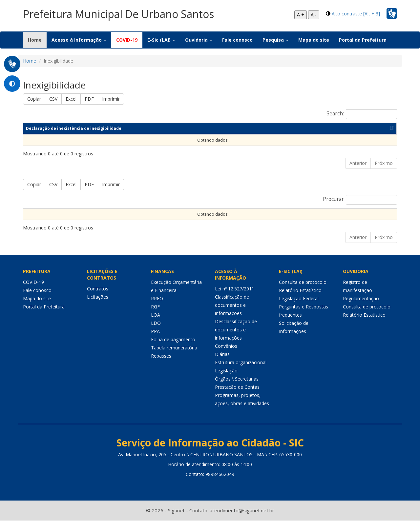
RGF (155, 318)
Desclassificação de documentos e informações (236, 341)
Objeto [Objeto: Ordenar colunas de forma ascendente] (236, 214)
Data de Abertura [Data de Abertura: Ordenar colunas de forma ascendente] (293, 214)
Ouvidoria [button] (199, 40)
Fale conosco (237, 40)
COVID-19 (127, 40)
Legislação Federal (299, 310)
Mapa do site (314, 40)
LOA (156, 326)
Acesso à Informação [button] (79, 40)
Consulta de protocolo (303, 294)
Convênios (226, 357)
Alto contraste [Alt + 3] (356, 14)
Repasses (161, 367)
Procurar (360, 200)
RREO (157, 310)
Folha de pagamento (173, 351)
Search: (362, 114)
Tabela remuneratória (174, 359)
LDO (156, 335)
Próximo (384, 163)
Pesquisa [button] (275, 40)
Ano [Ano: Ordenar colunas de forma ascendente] (251, 128)
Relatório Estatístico (300, 302)
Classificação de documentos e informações (232, 316)
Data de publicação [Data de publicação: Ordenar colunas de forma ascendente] (310, 128)
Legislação (226, 382)
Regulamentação (361, 310)
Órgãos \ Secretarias (237, 390)
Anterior (358, 163)
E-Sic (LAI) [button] (161, 40)
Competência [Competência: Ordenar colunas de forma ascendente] (203, 128)
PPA (155, 343)
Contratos (98, 300)
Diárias (222, 366)
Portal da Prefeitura (363, 40)
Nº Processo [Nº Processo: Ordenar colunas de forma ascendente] (99, 214)
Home (37, 40)
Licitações (98, 308)
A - (314, 15)
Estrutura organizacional (241, 374)
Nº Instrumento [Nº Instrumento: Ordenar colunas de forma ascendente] (168, 214)
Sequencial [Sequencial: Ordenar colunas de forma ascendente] (37, 214)
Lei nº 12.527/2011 (235, 300)
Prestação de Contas (237, 398)
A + (301, 15)
